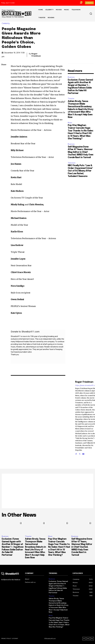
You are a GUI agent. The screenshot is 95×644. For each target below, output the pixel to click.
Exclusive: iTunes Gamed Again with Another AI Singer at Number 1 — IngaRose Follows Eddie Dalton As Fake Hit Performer (13, 547)
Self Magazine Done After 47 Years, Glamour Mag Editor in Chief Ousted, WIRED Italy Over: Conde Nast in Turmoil (81, 152)
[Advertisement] (47, 491)
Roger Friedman (36, 55)
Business (71, 77)
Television (72, 163)
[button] (91, 14)
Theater (71, 99)
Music (70, 123)
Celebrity (6, 23)
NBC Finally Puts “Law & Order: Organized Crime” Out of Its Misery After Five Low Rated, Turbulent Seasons (80, 171)
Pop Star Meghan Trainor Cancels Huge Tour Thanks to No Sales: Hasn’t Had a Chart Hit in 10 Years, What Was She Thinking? (59, 547)
